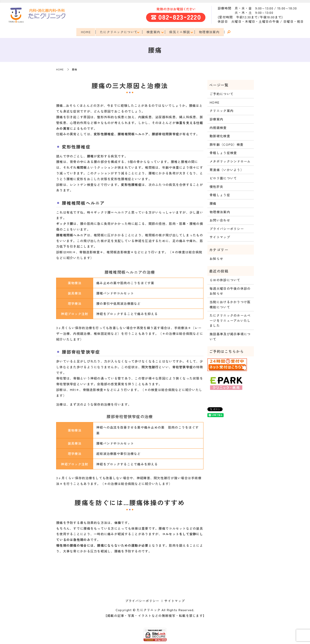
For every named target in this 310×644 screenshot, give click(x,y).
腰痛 (213, 203)
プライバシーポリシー (227, 228)
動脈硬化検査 (220, 135)
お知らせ (216, 258)
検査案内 (153, 32)
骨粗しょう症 (220, 194)
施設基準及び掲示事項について (230, 336)
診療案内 (216, 119)
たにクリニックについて (118, 32)
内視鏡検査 (218, 127)
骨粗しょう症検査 (223, 152)
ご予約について (222, 93)
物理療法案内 (211, 32)
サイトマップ (220, 237)
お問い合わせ (220, 220)
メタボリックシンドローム (230, 161)
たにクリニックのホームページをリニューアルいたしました (230, 320)
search (231, 32)
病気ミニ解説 (180, 32)
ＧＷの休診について (225, 279)
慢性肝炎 (216, 186)
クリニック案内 (222, 110)
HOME (84, 32)
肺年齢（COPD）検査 (226, 144)
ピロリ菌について (223, 178)
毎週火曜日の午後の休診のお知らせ (230, 291)
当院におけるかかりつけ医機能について (230, 304)
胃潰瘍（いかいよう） (227, 169)
